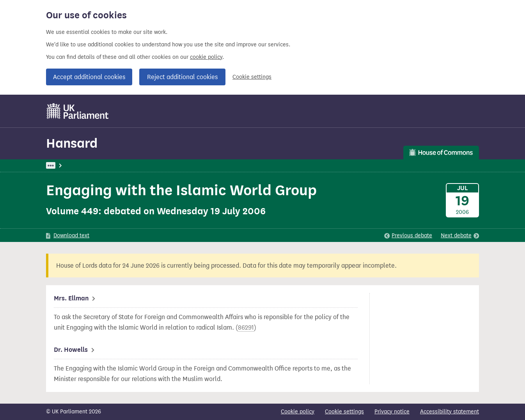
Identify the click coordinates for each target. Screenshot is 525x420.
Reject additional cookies (182, 77)
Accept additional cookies (89, 77)
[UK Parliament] (78, 111)
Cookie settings (252, 77)
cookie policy (206, 57)
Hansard (72, 143)
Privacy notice (392, 412)
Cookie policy (298, 412)
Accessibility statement (450, 412)
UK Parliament (64, 165)
